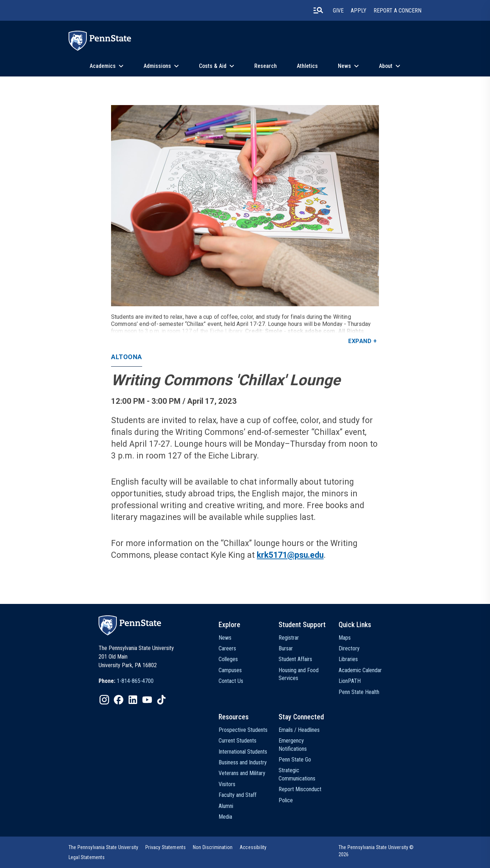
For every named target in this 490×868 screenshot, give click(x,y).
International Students (243, 752)
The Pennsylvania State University (103, 847)
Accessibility (253, 847)
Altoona (127, 357)
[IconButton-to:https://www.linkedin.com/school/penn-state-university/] (133, 700)
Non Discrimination (213, 847)
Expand (360, 341)
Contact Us (231, 681)
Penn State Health (359, 692)
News (344, 66)
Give (338, 11)
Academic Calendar (360, 670)
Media (225, 817)
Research (266, 66)
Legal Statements (87, 857)
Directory (349, 648)
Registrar (289, 638)
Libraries (348, 659)
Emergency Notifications (293, 745)
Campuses (230, 670)
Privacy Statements (166, 847)
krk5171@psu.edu (290, 555)
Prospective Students (243, 730)
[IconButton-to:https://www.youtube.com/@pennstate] (147, 700)
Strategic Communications (297, 774)
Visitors (227, 784)
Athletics (307, 66)
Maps (345, 638)
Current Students (237, 741)
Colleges (228, 659)
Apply (359, 11)
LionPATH (350, 681)
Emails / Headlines (299, 730)
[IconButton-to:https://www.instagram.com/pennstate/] (104, 700)
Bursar (286, 648)
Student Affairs (295, 659)
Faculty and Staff (237, 795)
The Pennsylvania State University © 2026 (376, 851)
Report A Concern (397, 11)
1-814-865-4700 (135, 681)
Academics (103, 66)
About (386, 66)
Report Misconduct (300, 789)
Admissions (157, 66)
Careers (227, 648)
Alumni (226, 806)
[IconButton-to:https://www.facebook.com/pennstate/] (119, 700)
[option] (126, 681)
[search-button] (318, 10)
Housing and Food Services (299, 674)
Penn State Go (295, 760)
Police (286, 800)
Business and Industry (243, 762)
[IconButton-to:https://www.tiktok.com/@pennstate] (161, 700)
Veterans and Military (242, 773)
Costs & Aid (213, 66)
